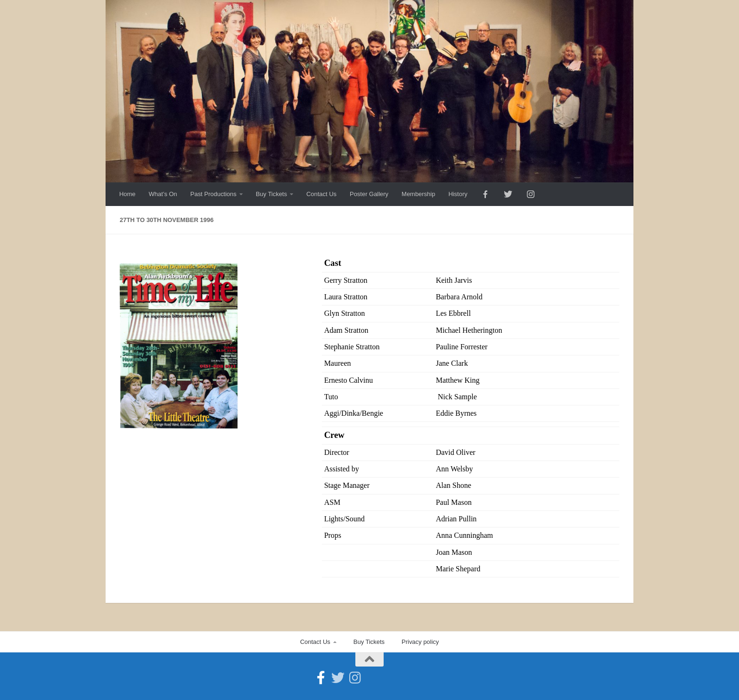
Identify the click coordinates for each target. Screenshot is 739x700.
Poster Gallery (369, 194)
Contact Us (321, 194)
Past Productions (213, 194)
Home (127, 194)
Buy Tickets (271, 194)
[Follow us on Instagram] (355, 678)
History (458, 194)
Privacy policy (420, 642)
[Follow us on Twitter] (338, 678)
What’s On (163, 194)
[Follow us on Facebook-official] (321, 678)
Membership (418, 194)
